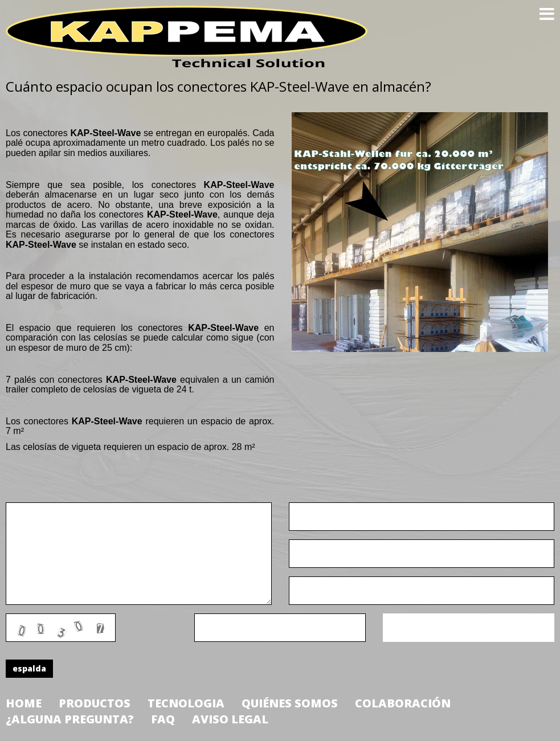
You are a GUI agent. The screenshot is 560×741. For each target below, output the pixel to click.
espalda (29, 668)
